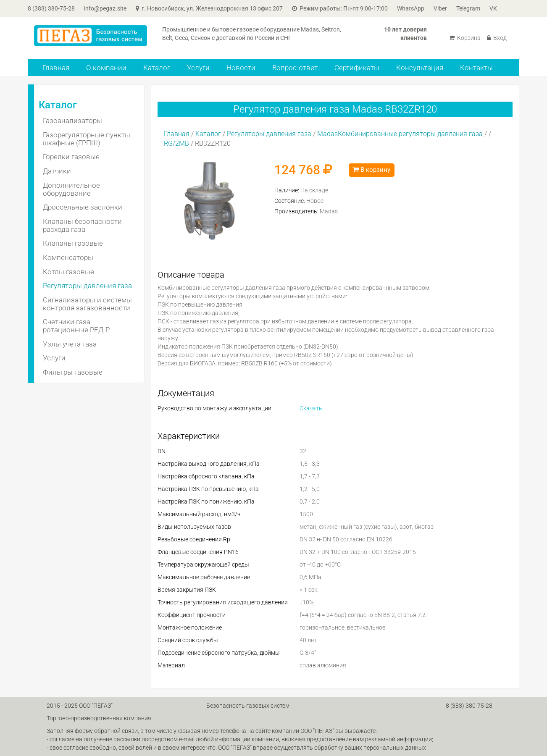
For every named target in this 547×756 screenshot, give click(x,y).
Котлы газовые (68, 272)
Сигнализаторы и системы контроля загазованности (87, 304)
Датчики (57, 171)
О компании (106, 68)
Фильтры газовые (73, 372)
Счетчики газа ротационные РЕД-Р (76, 326)
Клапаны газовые (73, 243)
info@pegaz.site (105, 8)
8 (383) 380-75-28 (51, 8)
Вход (497, 38)
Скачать (311, 408)
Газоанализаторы (72, 121)
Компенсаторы (68, 257)
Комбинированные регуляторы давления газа (410, 134)
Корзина (465, 38)
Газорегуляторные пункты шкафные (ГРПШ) (87, 139)
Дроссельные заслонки (83, 207)
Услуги (198, 68)
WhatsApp (411, 8)
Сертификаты (357, 68)
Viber (440, 8)
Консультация (420, 68)
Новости (241, 68)
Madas (327, 134)
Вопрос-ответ (295, 68)
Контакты (476, 68)
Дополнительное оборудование (71, 189)
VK (493, 8)
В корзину (372, 170)
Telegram (468, 8)
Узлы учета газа (70, 344)
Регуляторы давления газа (87, 286)
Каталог (157, 68)
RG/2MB (176, 143)
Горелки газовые (71, 157)
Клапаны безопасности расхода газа (82, 225)
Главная (56, 68)
